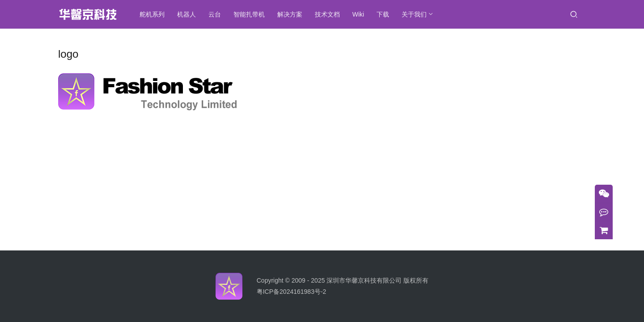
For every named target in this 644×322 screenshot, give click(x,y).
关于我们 (416, 14)
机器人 (188, 14)
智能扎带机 (251, 14)
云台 (216, 14)
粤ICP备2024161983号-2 (292, 292)
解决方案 (292, 14)
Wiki (360, 14)
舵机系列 (154, 14)
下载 (385, 14)
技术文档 (329, 14)
